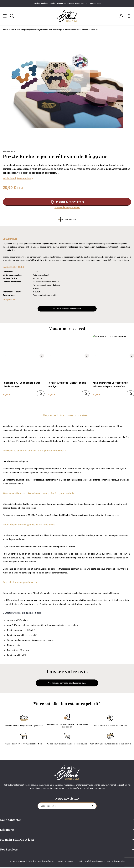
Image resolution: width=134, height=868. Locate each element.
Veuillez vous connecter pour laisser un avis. (67, 684)
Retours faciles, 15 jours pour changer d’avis (110, 721)
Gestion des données (116, 862)
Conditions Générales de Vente (90, 862)
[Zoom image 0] (67, 92)
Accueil (5, 30)
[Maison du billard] (67, 16)
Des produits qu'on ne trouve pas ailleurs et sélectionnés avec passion (67, 721)
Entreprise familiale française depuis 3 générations (24, 721)
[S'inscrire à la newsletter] (92, 806)
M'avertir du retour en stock (67, 202)
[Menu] (5, 16)
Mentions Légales (66, 862)
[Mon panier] (129, 16)
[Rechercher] (12, 16)
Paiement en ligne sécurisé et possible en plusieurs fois (110, 739)
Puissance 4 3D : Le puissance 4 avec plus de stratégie (21, 385)
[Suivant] (121, 92)
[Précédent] (6, 356)
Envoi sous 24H (67, 220)
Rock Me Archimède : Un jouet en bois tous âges (67, 385)
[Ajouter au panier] (41, 394)
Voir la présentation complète (67, 309)
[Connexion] (121, 16)
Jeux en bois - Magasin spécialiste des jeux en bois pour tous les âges (36, 30)
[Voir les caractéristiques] (9, 300)
